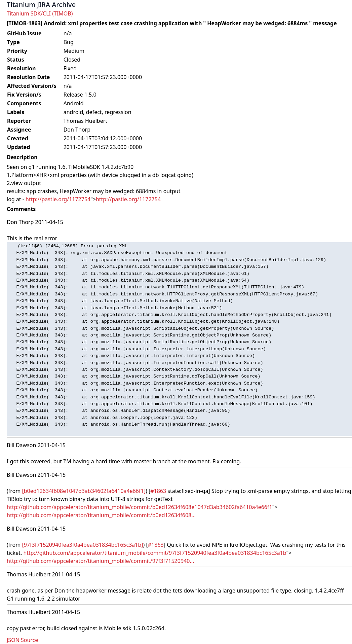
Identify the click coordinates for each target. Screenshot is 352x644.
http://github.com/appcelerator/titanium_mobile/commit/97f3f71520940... (100, 561)
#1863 (158, 491)
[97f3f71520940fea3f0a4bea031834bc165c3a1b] (82, 545)
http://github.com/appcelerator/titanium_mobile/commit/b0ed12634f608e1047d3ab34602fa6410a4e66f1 (140, 507)
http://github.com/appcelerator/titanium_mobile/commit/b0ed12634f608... (101, 515)
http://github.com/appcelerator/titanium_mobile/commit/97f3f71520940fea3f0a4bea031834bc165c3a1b (155, 553)
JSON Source (22, 640)
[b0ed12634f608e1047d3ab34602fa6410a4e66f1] (84, 491)
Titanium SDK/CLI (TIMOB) (40, 13)
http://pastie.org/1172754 (58, 199)
